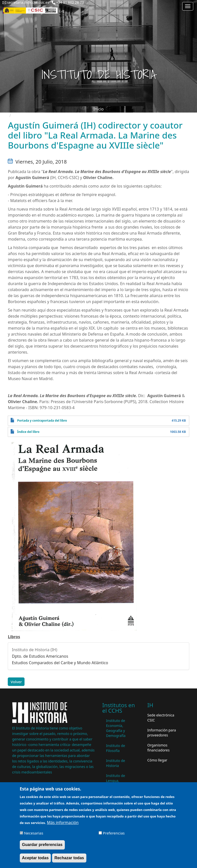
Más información (63, 826)
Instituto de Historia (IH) (34, 650)
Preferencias (114, 836)
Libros (14, 637)
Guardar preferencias (42, 848)
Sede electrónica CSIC (161, 718)
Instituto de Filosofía (116, 748)
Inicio (98, 109)
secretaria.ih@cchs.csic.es (28, 2)
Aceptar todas (35, 861)
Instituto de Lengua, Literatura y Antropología (117, 783)
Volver (16, 682)
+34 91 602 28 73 (70, 2)
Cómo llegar (157, 760)
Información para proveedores (162, 733)
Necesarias (34, 836)
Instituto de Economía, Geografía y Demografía (116, 728)
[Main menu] (188, 6)
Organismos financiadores (159, 748)
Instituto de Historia (116, 763)
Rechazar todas (69, 861)
